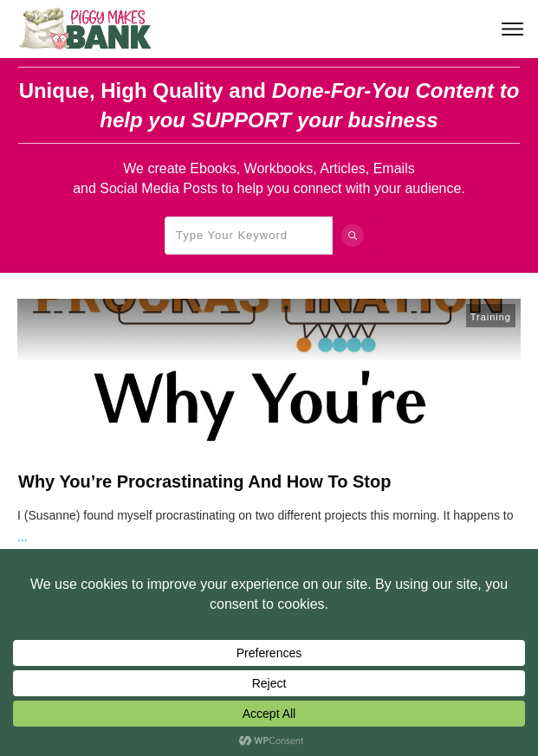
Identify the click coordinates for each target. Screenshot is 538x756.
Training (491, 317)
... (23, 537)
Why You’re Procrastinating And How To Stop (204, 481)
